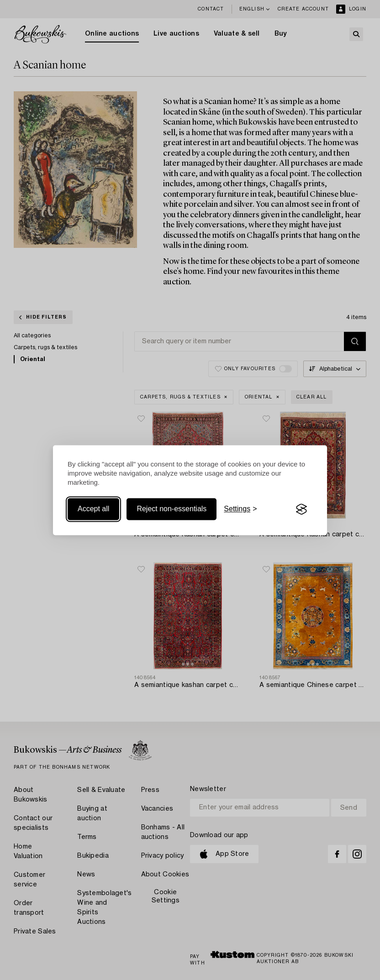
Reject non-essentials (172, 509)
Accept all (93, 509)
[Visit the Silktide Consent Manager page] (301, 509)
